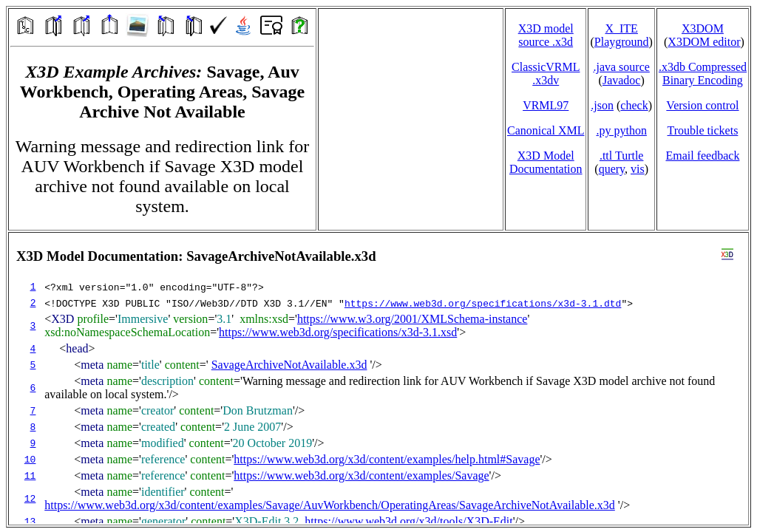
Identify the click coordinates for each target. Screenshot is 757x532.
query (612, 169)
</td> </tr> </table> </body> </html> (378, 379)
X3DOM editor (704, 42)
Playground (622, 42)
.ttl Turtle (622, 156)
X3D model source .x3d (546, 35)
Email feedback (702, 156)
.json (602, 105)
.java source (621, 67)
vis (638, 169)
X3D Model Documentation (546, 162)
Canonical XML (546, 130)
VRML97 (546, 105)
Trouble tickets (703, 130)
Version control (702, 105)
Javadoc (622, 80)
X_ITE (621, 28)
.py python (621, 130)
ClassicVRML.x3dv (546, 74)
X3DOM (703, 28)
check (634, 105)
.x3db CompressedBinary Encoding (703, 74)
